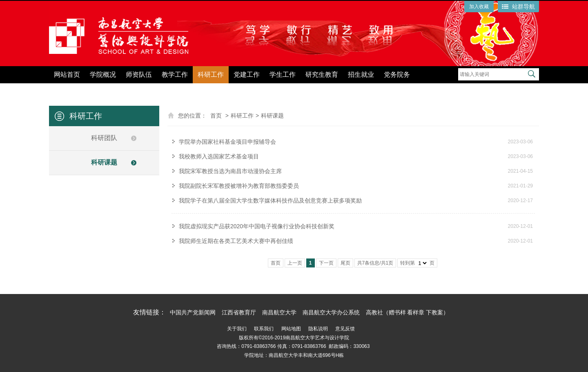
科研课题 (104, 162)
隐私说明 (318, 329)
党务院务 (397, 75)
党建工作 (247, 75)
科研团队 (104, 138)
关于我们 (237, 329)
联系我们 (264, 329)
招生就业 (361, 75)
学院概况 (103, 75)
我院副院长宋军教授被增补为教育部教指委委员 (239, 186)
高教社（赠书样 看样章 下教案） (408, 312)
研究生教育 (322, 75)
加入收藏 (479, 7)
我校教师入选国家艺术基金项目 (219, 156)
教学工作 (175, 75)
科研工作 (211, 75)
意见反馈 (345, 329)
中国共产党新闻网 (193, 312)
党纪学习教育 (439, 89)
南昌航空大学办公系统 (331, 312)
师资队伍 (139, 75)
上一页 (295, 263)
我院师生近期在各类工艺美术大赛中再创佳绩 (236, 241)
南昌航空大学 (279, 312)
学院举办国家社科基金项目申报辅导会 (227, 142)
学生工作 (283, 75)
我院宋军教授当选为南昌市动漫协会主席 (230, 171)
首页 (216, 116)
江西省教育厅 (239, 312)
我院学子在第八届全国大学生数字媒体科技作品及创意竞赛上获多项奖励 (270, 200)
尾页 (345, 263)
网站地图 (291, 329)
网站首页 (67, 75)
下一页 (326, 263)
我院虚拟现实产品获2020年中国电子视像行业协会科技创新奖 (257, 226)
